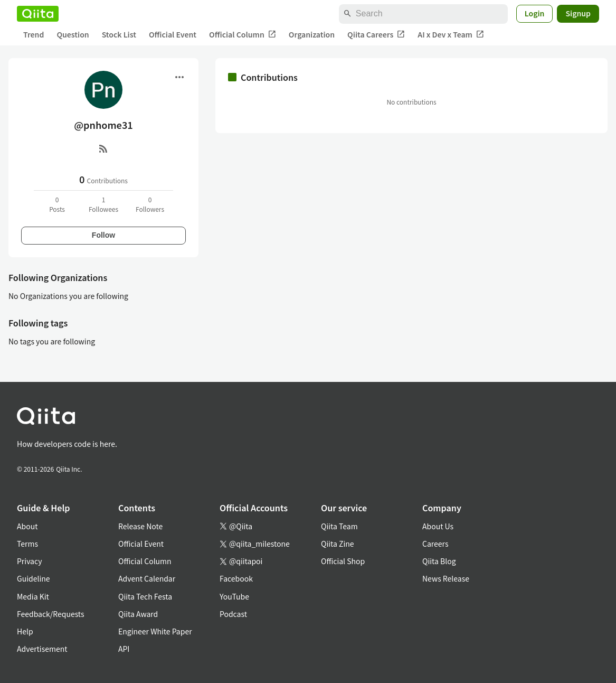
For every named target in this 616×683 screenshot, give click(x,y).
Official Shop (343, 561)
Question (73, 34)
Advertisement (42, 649)
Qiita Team (339, 526)
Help (25, 631)
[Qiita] (38, 14)
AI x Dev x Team (451, 35)
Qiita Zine (338, 544)
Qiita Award (138, 614)
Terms (27, 544)
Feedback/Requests (51, 614)
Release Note (140, 526)
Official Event (173, 34)
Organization (312, 34)
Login (535, 13)
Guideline (34, 578)
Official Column (243, 35)
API (124, 649)
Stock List (119, 34)
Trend (34, 34)
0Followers (150, 204)
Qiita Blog (439, 561)
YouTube (234, 596)
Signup (578, 13)
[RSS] (103, 148)
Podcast (233, 614)
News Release (446, 578)
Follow (103, 235)
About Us (438, 526)
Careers (435, 544)
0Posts (57, 204)
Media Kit (33, 596)
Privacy (29, 561)
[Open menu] (179, 77)
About (27, 526)
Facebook (236, 578)
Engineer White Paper (155, 631)
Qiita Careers (376, 35)
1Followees (103, 204)
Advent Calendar (147, 578)
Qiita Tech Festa (145, 596)
